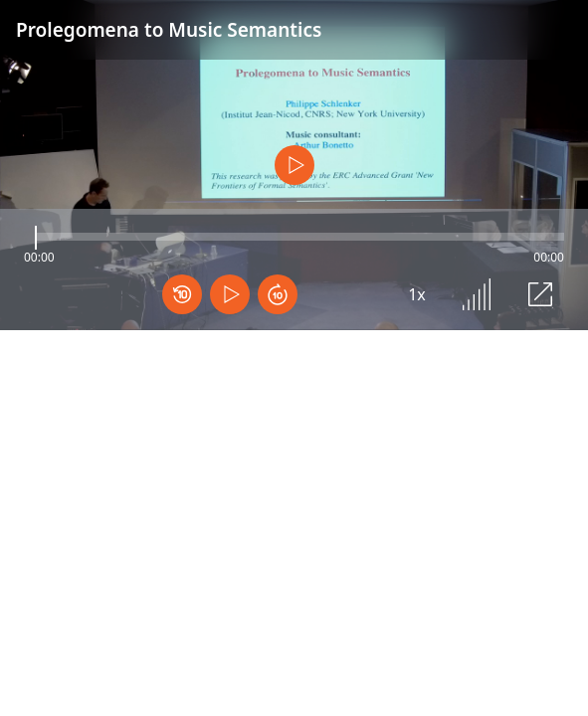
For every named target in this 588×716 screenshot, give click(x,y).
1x (417, 294)
